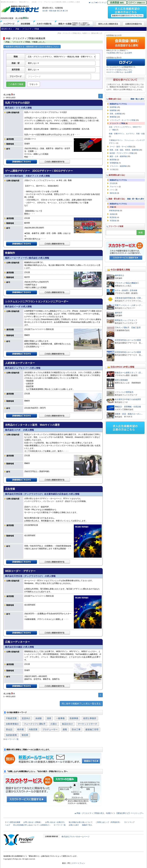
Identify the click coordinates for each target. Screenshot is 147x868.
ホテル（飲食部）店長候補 (126, 290)
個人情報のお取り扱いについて (81, 822)
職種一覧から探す (137, 99)
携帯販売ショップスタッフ (126, 320)
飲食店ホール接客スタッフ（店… (129, 373)
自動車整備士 (12, 724)
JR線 (112, 207)
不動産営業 (11, 718)
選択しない (33, 63)
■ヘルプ (92, 2)
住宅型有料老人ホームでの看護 (128, 340)
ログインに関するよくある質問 (120, 72)
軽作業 (21, 729)
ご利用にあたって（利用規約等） (108, 822)
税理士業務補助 (121, 380)
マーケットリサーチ (87, 724)
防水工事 (76, 729)
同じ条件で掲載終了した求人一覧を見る (81, 704)
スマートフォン (78, 863)
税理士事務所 (90, 718)
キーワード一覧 (12, 739)
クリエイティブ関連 (117, 123)
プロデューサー (50, 729)
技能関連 (113, 110)
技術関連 (113, 107)
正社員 (112, 183)
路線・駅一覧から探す (136, 199)
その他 (112, 169)
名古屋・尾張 (48, 11)
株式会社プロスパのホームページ (76, 837)
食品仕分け (67, 724)
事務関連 (113, 117)
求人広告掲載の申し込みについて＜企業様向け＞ (32, 825)
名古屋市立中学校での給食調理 (128, 399)
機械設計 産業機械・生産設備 (128, 407)
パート (112, 190)
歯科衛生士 (119, 275)
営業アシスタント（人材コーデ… (129, 305)
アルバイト (114, 187)
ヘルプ (8, 825)
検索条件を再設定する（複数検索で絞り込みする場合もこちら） (32, 47)
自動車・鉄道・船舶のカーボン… (129, 414)
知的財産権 (11, 735)
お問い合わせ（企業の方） (55, 822)
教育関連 (113, 160)
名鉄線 (112, 214)
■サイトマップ (101, 2)
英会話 (9, 729)
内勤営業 (33, 729)
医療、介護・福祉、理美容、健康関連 (124, 150)
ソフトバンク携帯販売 (124, 392)
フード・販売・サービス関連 (121, 147)
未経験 (39, 718)
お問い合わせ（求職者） (33, 822)
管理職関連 (114, 163)
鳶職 (65, 729)
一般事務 (60, 718)
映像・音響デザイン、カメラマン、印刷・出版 (127, 134)
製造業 (25, 735)
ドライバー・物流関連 (118, 166)
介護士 (54, 724)
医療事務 (74, 718)
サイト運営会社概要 (13, 822)
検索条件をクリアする (118, 104)
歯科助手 (119, 313)
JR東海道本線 (114, 211)
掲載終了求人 (87, 825)
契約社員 (113, 193)
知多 (55, 11)
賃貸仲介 (26, 718)
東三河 (65, 11)
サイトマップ (129, 822)
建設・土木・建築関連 (118, 156)
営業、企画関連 (116, 114)
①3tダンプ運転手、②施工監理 (128, 328)
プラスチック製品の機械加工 (127, 283)
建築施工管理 (92, 729)
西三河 (60, 11)
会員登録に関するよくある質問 (120, 53)
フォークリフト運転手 (35, 724)
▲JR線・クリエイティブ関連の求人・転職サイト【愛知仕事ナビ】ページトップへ (109, 813)
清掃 (49, 718)
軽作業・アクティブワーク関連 (122, 153)
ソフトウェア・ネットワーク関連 (122, 120)
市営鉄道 (113, 221)
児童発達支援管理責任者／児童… (129, 298)
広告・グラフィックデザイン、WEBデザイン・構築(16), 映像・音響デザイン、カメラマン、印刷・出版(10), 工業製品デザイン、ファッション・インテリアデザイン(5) (62, 57)
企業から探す (74, 825)
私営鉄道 (113, 217)
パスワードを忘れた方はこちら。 (121, 70)
